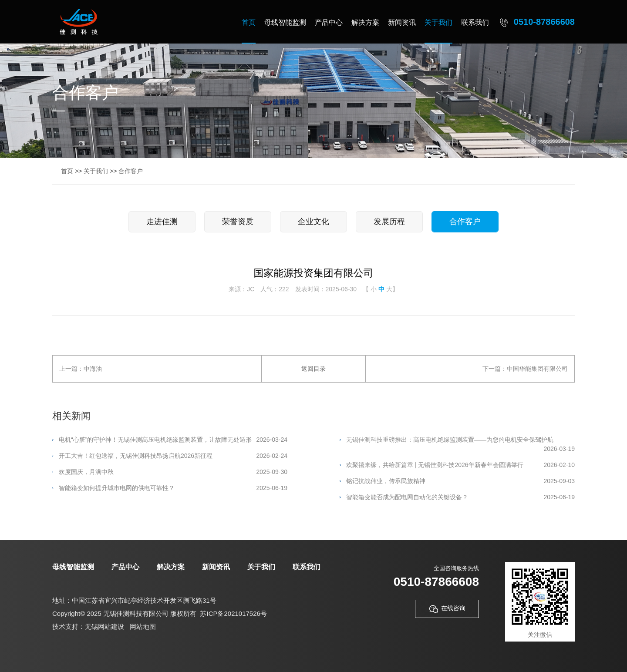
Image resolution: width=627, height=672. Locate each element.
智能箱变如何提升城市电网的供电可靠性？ (173, 488)
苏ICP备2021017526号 (233, 613)
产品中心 (329, 22)
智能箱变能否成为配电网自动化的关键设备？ (460, 497)
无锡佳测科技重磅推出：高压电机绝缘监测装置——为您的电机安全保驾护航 (460, 440)
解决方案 (365, 22)
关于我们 (438, 22)
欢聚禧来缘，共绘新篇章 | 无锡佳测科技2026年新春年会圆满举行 (460, 465)
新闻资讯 (402, 22)
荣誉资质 (238, 222)
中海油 (93, 369)
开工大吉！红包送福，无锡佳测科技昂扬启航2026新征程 (173, 456)
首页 (249, 22)
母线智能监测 (285, 22)
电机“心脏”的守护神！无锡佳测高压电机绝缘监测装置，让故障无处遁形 (173, 440)
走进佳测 (162, 222)
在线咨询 (447, 609)
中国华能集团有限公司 (537, 369)
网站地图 (143, 627)
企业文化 (313, 222)
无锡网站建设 (104, 627)
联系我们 (475, 22)
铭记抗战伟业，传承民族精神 (460, 481)
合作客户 (131, 171)
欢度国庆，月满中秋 (173, 472)
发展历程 (389, 222)
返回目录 (313, 369)
